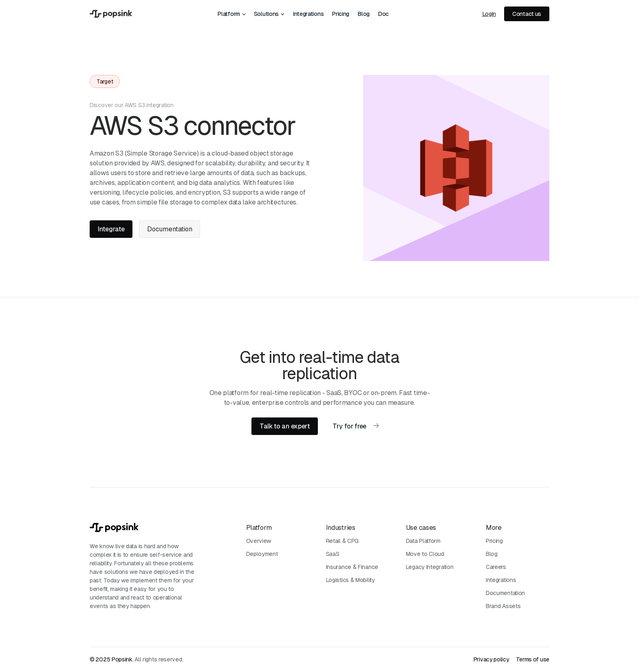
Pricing (340, 14)
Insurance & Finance (352, 567)
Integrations (308, 14)
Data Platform (423, 541)
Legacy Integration (430, 567)
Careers (496, 567)
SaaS (333, 554)
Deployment (262, 554)
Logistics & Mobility (350, 580)
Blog (364, 14)
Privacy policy (491, 659)
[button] (231, 14)
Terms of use (533, 659)
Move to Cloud (425, 554)
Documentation (505, 593)
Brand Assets (503, 606)
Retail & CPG (342, 541)
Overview (259, 541)
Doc (383, 14)
